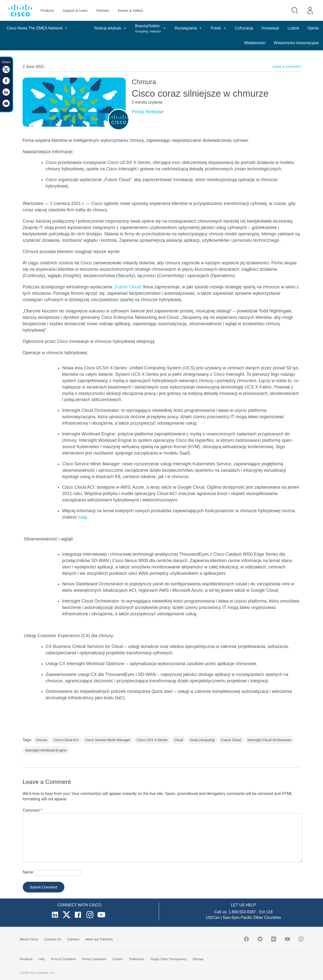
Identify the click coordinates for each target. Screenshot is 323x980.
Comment (32, 810)
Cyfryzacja (244, 28)
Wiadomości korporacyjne (296, 43)
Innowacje (270, 28)
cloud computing (202, 740)
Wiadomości (255, 43)
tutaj (82, 517)
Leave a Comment (286, 67)
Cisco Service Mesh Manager (108, 740)
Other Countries (267, 918)
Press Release (148, 112)
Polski (219, 28)
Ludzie (293, 28)
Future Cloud (231, 740)
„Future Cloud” (128, 287)
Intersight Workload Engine (46, 750)
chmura (42, 740)
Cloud (179, 740)
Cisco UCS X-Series (152, 740)
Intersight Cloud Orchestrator (269, 740)
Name (28, 872)
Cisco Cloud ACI (66, 740)
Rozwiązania (188, 28)
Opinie (313, 28)
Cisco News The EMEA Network (37, 28)
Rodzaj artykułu (110, 28)
